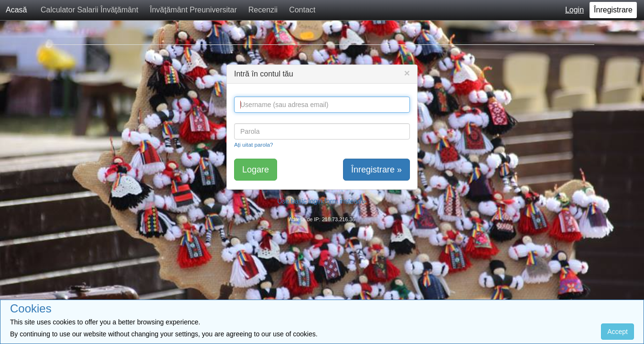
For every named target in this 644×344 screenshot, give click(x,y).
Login (574, 10)
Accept (617, 332)
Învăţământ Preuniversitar (193, 10)
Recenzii (263, 10)
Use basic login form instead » (322, 201)
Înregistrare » (376, 170)
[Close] (407, 73)
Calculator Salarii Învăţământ (90, 10)
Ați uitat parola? (254, 145)
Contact (302, 10)
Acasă (16, 10)
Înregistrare (613, 10)
